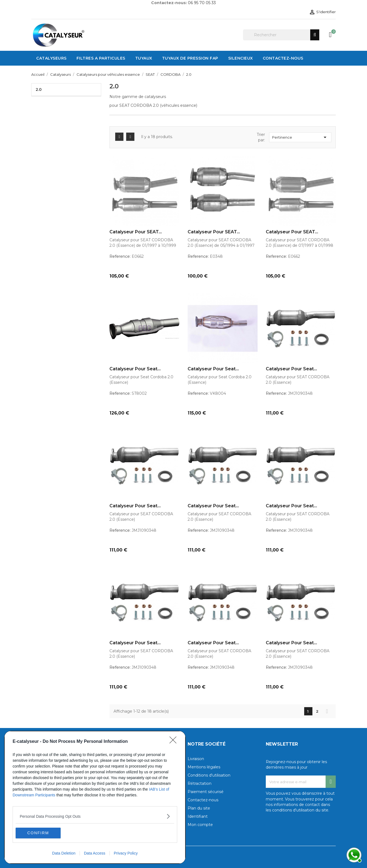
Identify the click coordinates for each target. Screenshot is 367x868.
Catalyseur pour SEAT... (136, 232)
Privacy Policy (126, 853)
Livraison (196, 759)
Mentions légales (204, 767)
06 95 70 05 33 (202, 3)
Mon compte (200, 825)
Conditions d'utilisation (209, 775)
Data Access (95, 853)
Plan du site (199, 808)
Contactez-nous (203, 800)
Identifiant (198, 816)
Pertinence (300, 137)
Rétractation (200, 783)
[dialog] (95, 797)
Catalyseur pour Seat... (135, 369)
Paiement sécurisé (206, 792)
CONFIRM (42, 833)
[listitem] (95, 816)
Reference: (120, 256)
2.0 (39, 89)
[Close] (175, 741)
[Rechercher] (281, 35)
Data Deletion (64, 853)
